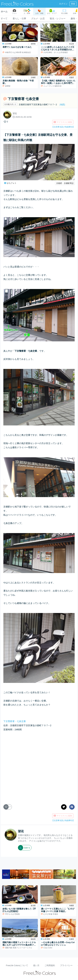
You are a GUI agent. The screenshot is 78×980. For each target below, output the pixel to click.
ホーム (4, 11)
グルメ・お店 (38, 18)
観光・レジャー (58, 18)
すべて (4, 18)
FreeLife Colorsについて (17, 966)
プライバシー (66, 966)
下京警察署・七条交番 (15, 721)
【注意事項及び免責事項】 (63, 127)
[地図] (62, 105)
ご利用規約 (50, 966)
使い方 (36, 966)
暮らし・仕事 (19, 18)
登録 (73, 4)
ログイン (63, 4)
